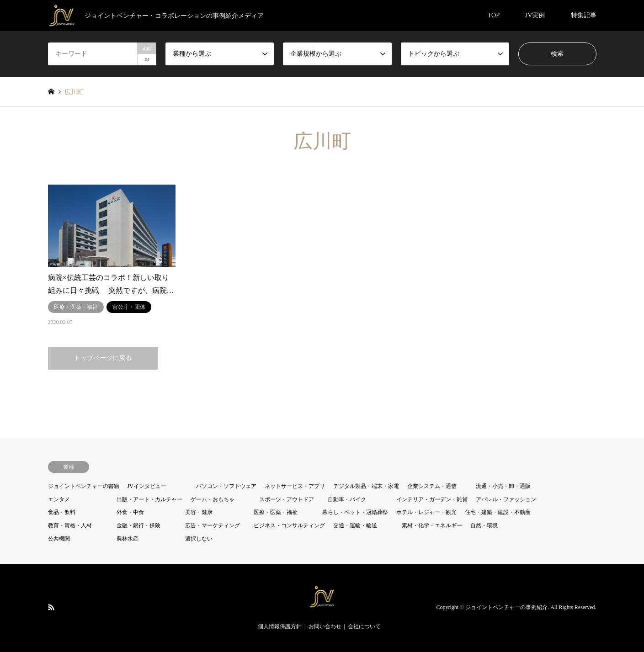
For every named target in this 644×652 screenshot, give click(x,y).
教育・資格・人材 (70, 525)
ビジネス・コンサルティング (289, 525)
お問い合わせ (325, 626)
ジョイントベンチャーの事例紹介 (506, 608)
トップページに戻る (103, 358)
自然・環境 (484, 525)
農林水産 (128, 539)
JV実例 (535, 15)
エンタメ (59, 499)
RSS (51, 607)
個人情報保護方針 (280, 626)
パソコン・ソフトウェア (226, 486)
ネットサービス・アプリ (295, 486)
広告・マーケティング (213, 525)
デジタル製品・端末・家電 (366, 486)
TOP (494, 15)
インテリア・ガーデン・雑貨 (432, 499)
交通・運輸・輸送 (355, 525)
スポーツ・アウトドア (287, 499)
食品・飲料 (62, 512)
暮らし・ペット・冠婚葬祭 (355, 512)
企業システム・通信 (432, 486)
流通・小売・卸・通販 (503, 486)
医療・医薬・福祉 (276, 512)
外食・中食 (130, 512)
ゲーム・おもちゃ (213, 499)
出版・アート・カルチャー (149, 499)
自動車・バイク (347, 499)
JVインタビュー (147, 486)
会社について (364, 626)
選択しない (199, 539)
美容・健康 (199, 512)
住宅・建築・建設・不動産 (498, 512)
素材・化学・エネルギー (432, 525)
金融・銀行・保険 (138, 525)
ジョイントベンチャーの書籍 (84, 486)
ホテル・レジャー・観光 (426, 512)
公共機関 (59, 539)
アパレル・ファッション (506, 499)
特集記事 (584, 15)
